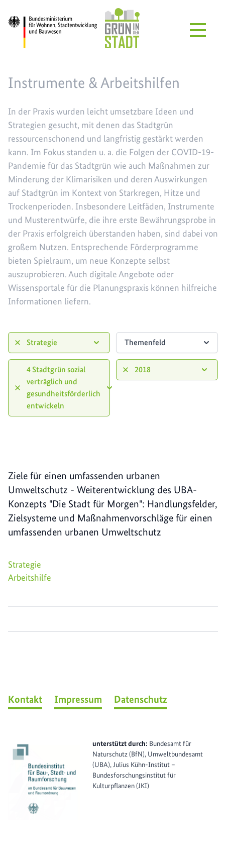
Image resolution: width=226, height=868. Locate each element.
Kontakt (25, 699)
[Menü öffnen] (198, 30)
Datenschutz (141, 699)
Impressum (78, 699)
